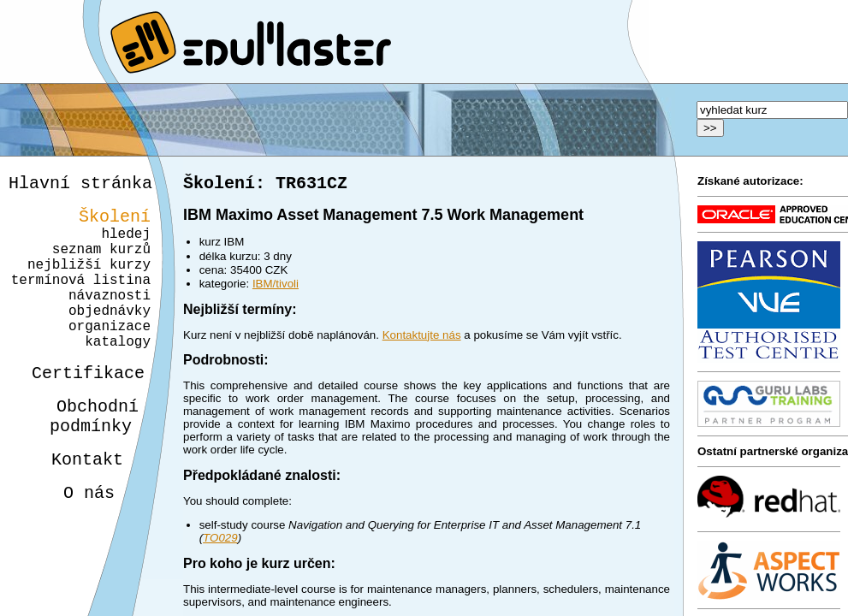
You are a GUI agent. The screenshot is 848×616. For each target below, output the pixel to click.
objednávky (110, 337)
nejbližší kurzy (89, 281)
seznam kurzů (101, 262)
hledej (126, 243)
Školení (115, 222)
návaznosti (110, 318)
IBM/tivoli (276, 287)
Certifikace (79, 409)
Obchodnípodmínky (84, 458)
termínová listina (81, 299)
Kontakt (74, 506)
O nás (74, 543)
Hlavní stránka (80, 185)
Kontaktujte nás (422, 338)
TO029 (220, 541)
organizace (107, 356)
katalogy (112, 375)
